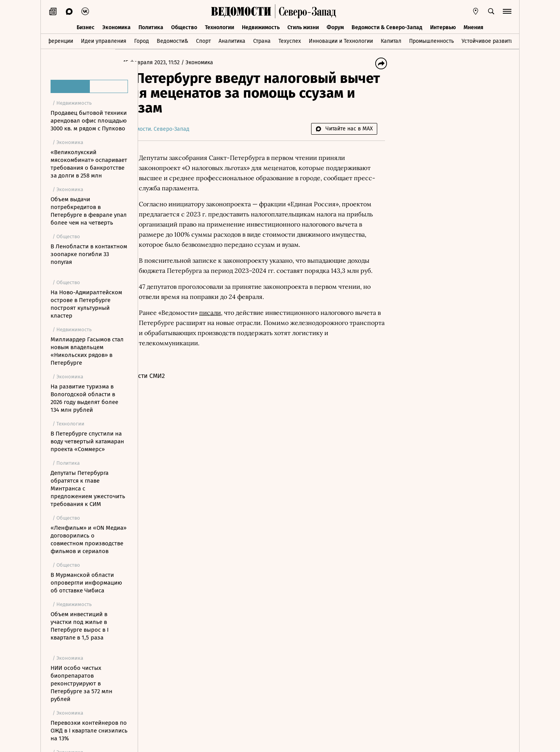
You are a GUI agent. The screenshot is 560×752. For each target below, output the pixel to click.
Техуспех (290, 40)
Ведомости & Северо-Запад (387, 26)
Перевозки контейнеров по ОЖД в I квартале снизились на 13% (89, 731)
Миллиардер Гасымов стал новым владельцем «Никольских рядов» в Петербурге (87, 351)
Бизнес (86, 26)
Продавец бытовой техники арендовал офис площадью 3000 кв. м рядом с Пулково (89, 121)
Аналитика (232, 40)
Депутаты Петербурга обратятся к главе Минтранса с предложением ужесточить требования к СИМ (88, 488)
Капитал (391, 40)
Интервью (443, 26)
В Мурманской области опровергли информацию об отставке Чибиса (86, 583)
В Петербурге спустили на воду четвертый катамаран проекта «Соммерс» (87, 441)
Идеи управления (104, 40)
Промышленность (431, 40)
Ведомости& (172, 40)
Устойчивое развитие (489, 40)
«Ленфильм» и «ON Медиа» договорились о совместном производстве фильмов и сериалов (88, 539)
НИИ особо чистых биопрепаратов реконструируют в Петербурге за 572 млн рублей (81, 683)
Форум (335, 26)
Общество (184, 26)
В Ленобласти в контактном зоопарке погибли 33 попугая (89, 254)
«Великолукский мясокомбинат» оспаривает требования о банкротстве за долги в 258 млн (89, 164)
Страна (262, 40)
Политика (151, 26)
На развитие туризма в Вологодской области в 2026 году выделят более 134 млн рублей (84, 398)
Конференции (55, 40)
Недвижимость (261, 26)
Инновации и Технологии (341, 40)
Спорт (203, 40)
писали (233, 333)
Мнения (473, 26)
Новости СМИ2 (167, 396)
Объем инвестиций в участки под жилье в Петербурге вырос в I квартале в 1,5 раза (80, 626)
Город (142, 40)
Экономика (116, 26)
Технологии (220, 26)
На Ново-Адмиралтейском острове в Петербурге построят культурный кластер (86, 304)
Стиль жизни (303, 26)
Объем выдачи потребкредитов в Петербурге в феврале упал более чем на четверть (89, 211)
